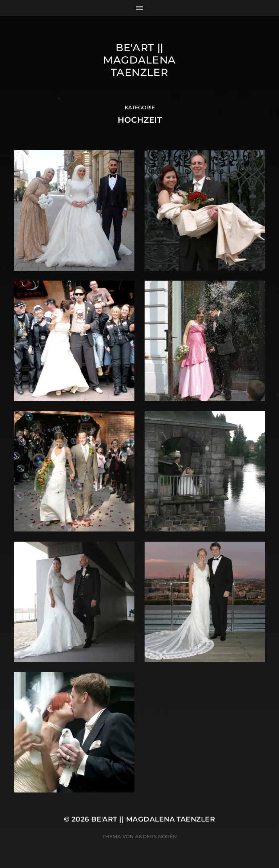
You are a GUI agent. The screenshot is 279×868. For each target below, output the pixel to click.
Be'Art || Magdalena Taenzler (139, 60)
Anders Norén (156, 836)
